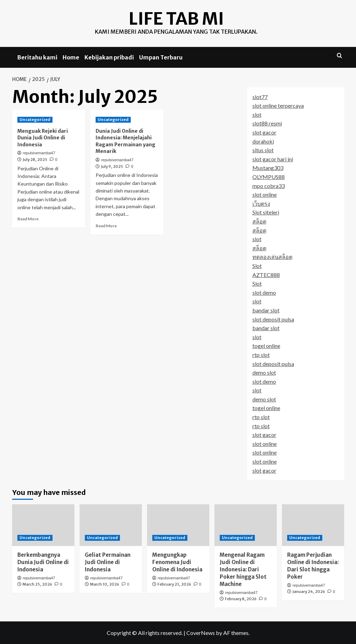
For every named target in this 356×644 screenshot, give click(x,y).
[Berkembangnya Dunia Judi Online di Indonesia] (43, 525)
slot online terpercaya (278, 105)
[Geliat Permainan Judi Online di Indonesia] (111, 525)
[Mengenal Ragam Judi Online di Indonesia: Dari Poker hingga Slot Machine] (246, 525)
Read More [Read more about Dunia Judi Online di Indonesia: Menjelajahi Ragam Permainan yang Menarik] (106, 225)
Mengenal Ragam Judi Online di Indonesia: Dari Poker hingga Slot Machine (243, 569)
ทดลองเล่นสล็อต (272, 257)
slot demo (264, 292)
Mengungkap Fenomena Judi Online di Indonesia (177, 562)
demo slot (264, 372)
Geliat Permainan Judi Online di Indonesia (108, 562)
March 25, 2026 (37, 584)
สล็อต (259, 221)
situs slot (263, 150)
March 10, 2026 (105, 584)
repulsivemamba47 (39, 153)
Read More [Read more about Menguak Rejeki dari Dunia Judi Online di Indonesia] (28, 219)
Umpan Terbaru (161, 57)
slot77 (260, 96)
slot (257, 114)
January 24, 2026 (309, 592)
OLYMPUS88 (269, 177)
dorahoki (263, 141)
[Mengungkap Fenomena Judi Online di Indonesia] (178, 525)
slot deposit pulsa (273, 319)
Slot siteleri (266, 212)
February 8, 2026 (241, 599)
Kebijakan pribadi (109, 57)
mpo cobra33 (269, 185)
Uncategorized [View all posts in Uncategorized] (35, 119)
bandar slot (266, 310)
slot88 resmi (267, 123)
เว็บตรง (261, 203)
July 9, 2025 (112, 166)
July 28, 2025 (35, 160)
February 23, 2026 (174, 584)
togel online (266, 346)
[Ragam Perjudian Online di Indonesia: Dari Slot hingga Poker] (313, 525)
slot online (265, 194)
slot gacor (264, 132)
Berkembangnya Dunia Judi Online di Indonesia (43, 562)
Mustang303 (268, 168)
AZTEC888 (266, 274)
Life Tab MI (176, 19)
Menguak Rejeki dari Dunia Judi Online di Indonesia (43, 137)
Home (71, 57)
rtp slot (261, 354)
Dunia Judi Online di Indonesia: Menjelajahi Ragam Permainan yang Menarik (126, 141)
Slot (257, 265)
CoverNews (201, 632)
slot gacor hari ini (273, 159)
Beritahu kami (37, 57)
